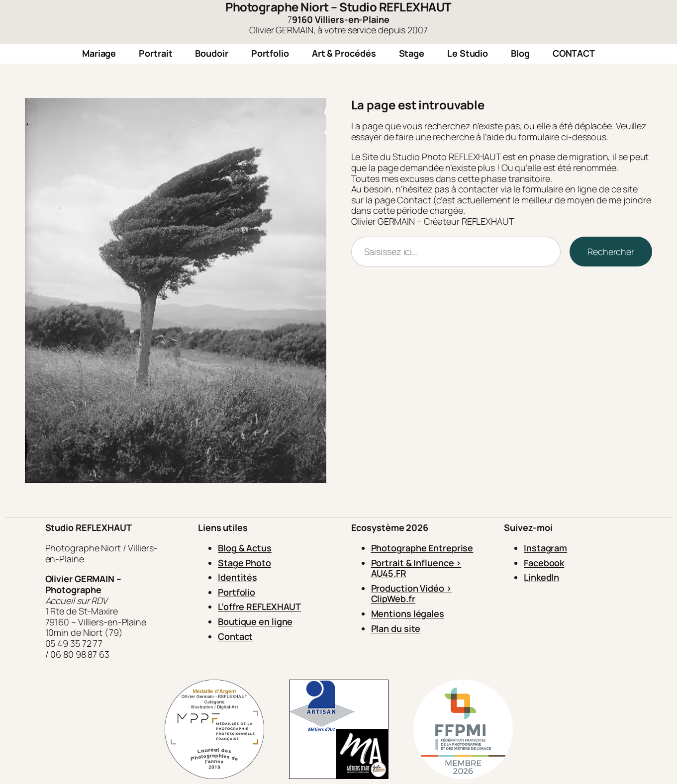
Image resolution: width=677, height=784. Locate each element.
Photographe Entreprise (422, 548)
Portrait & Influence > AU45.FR (416, 568)
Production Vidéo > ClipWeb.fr (411, 594)
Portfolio (237, 592)
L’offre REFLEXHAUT (259, 607)
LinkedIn (541, 577)
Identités (238, 577)
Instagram (545, 548)
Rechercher (611, 252)
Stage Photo (244, 563)
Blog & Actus (245, 548)
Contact (235, 636)
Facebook (544, 563)
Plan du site (396, 628)
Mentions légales (408, 613)
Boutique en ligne (255, 621)
